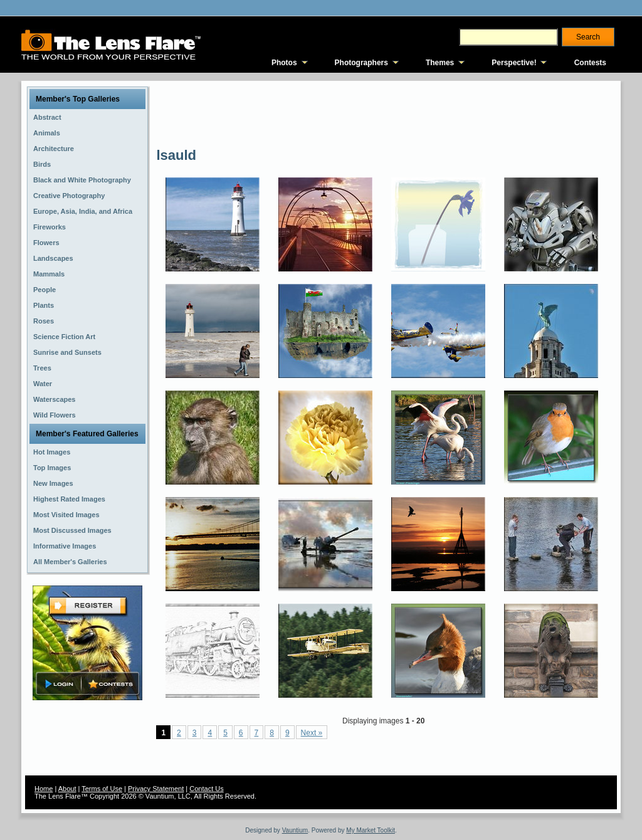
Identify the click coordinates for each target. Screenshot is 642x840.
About (67, 789)
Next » (312, 733)
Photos (284, 63)
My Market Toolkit (371, 830)
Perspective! (514, 63)
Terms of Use (102, 789)
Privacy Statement (156, 789)
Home (44, 789)
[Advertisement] (384, 113)
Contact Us (206, 789)
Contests (590, 63)
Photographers (361, 63)
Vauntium (295, 830)
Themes (440, 63)
